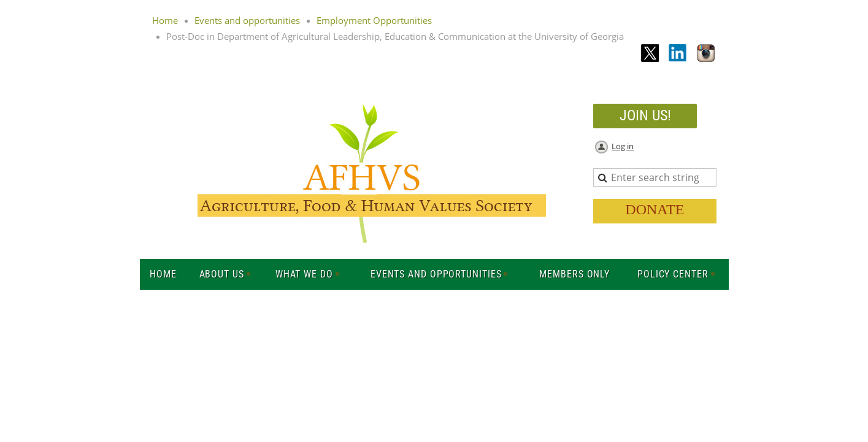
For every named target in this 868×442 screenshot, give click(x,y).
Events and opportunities (247, 20)
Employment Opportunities (374, 20)
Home (165, 20)
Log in (623, 146)
